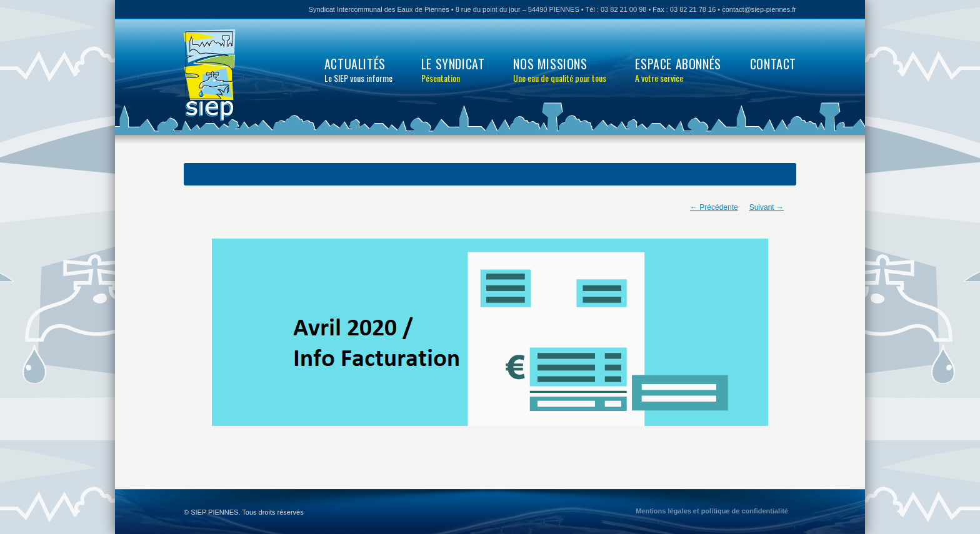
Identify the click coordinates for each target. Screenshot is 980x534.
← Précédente (714, 207)
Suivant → (767, 207)
